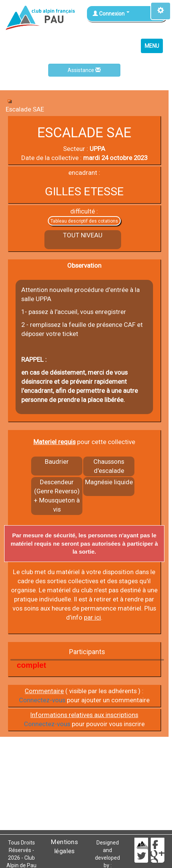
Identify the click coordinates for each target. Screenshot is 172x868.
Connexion (111, 14)
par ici (92, 617)
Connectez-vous (42, 700)
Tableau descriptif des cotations (84, 221)
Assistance (84, 70)
